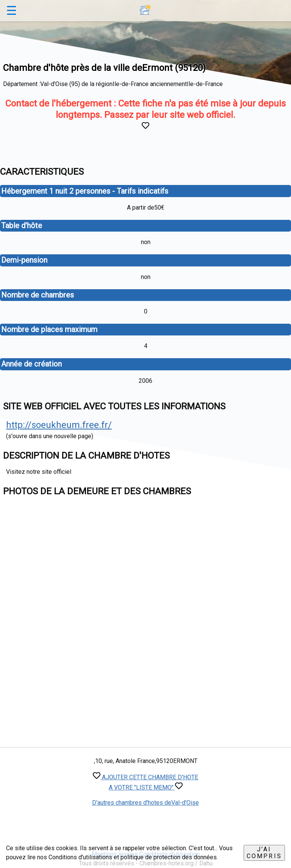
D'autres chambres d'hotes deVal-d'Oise (145, 803)
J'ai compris (264, 853)
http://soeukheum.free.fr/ (59, 425)
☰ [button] (12, 11)
